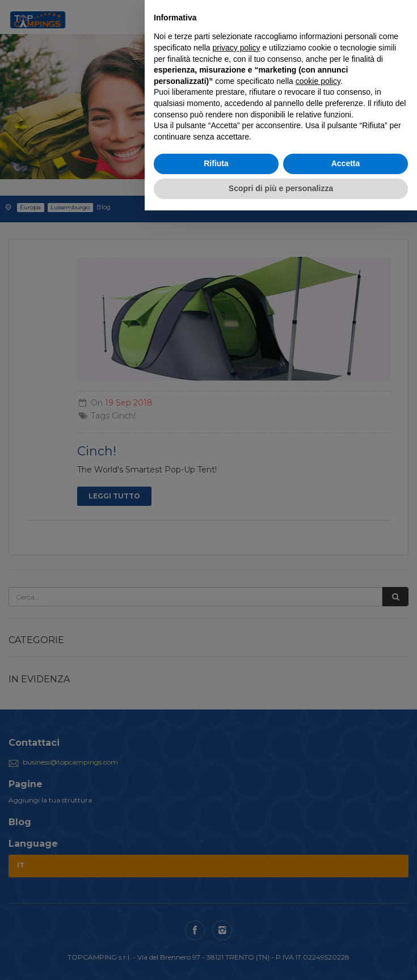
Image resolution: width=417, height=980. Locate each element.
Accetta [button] (346, 163)
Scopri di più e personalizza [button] (281, 188)
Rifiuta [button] (216, 163)
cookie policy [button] (318, 81)
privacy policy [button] (237, 48)
